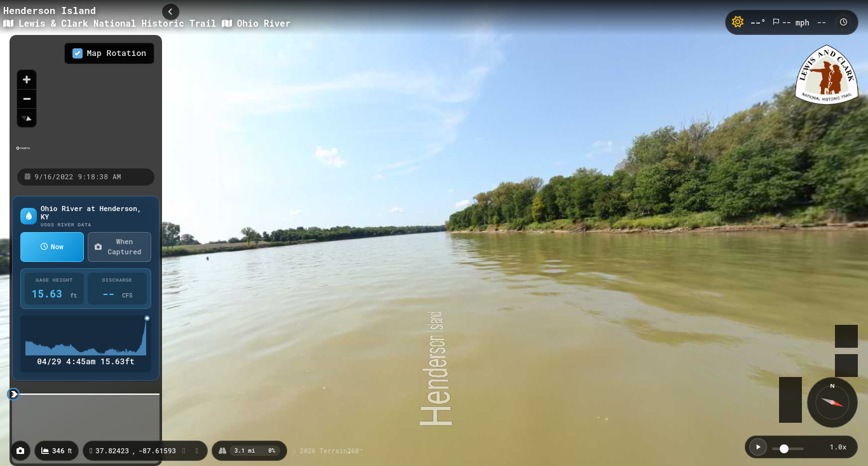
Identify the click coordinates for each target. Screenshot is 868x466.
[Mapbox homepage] (23, 154)
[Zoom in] (27, 79)
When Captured (118, 247)
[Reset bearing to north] (27, 118)
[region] (86, 101)
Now (52, 246)
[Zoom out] (27, 99)
